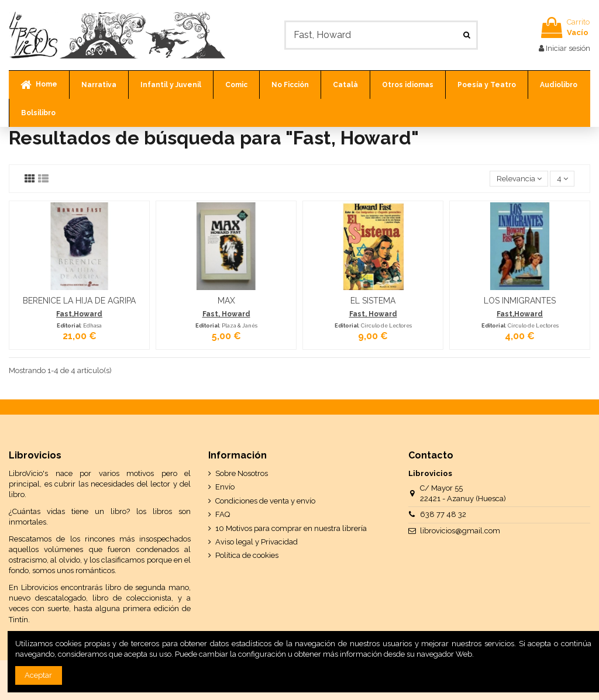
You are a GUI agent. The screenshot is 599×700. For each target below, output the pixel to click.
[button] (99, 85)
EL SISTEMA (373, 301)
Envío (225, 487)
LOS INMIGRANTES (520, 301)
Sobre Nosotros (242, 473)
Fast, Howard (226, 314)
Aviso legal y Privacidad (257, 542)
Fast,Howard (79, 314)
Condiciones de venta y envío (265, 501)
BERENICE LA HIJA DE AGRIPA (79, 301)
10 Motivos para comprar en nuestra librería (291, 528)
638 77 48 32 (443, 514)
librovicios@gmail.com (460, 531)
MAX (226, 301)
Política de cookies (247, 555)
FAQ (223, 514)
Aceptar (38, 675)
